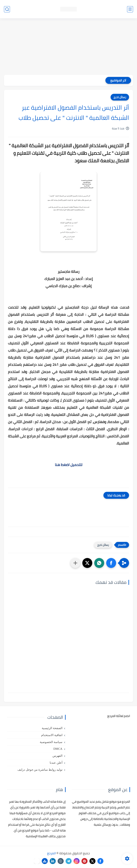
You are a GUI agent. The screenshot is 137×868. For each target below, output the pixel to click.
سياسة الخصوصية (51, 742)
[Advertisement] (68, 47)
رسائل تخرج (120, 97)
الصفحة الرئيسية (52, 728)
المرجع (51, 853)
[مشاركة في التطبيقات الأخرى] (75, 563)
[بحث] (7, 9)
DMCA (58, 749)
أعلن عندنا (56, 763)
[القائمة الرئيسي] (130, 9)
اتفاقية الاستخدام (52, 735)
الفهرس (57, 756)
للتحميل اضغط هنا (69, 465)
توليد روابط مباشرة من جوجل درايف (40, 770)
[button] (111, 563)
